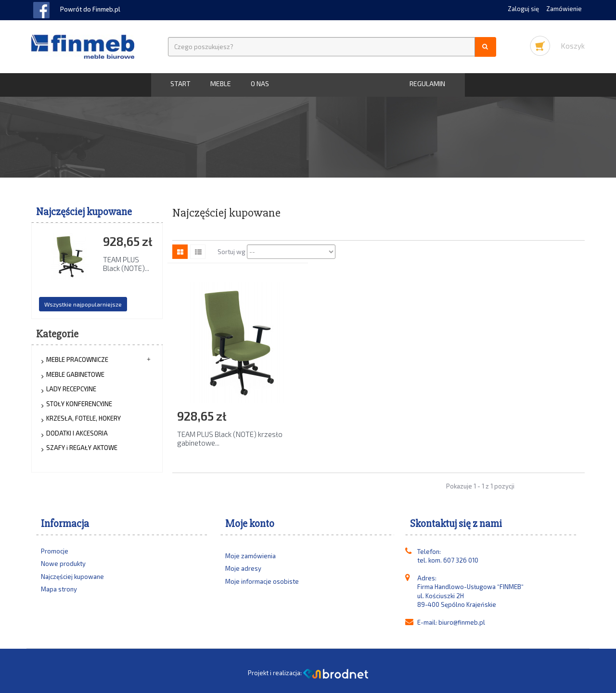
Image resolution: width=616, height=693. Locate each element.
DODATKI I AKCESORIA (77, 433)
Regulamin (427, 83)
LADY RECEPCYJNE (71, 389)
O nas (260, 83)
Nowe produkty (63, 564)
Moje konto (250, 524)
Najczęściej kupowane (84, 212)
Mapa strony (59, 589)
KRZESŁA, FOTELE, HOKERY (83, 418)
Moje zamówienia (250, 556)
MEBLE (221, 83)
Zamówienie (564, 9)
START (180, 83)
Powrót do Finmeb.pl (90, 9)
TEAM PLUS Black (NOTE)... (126, 264)
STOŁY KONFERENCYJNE (79, 404)
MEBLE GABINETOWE (75, 374)
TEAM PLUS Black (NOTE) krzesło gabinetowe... (230, 438)
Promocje (55, 551)
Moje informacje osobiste (262, 581)
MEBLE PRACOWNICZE (77, 359)
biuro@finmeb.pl (462, 622)
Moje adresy (243, 568)
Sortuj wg (231, 252)
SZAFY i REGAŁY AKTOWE (82, 448)
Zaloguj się (524, 9)
